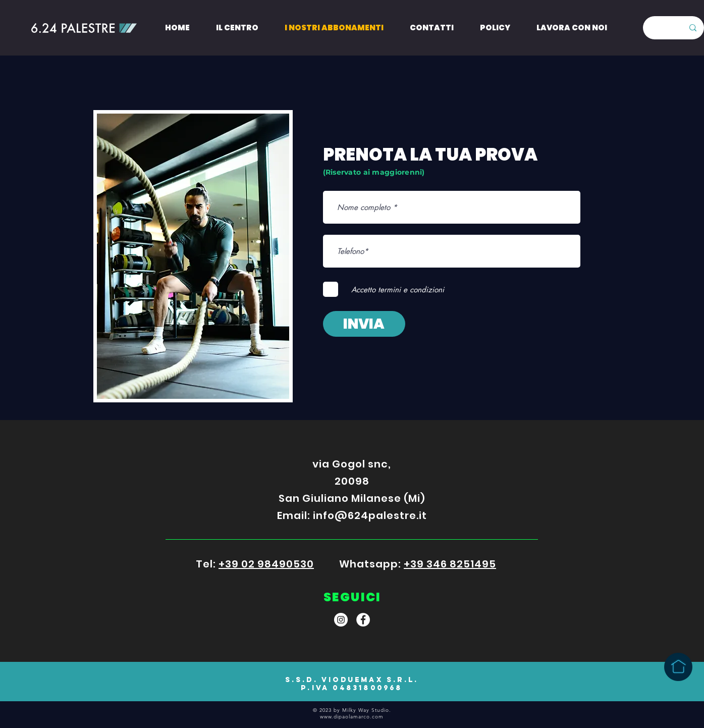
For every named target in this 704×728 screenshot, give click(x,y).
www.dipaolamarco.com (352, 717)
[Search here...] (659, 28)
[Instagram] (341, 620)
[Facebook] (363, 620)
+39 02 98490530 (266, 564)
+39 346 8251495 (450, 564)
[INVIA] (364, 324)
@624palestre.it (381, 515)
